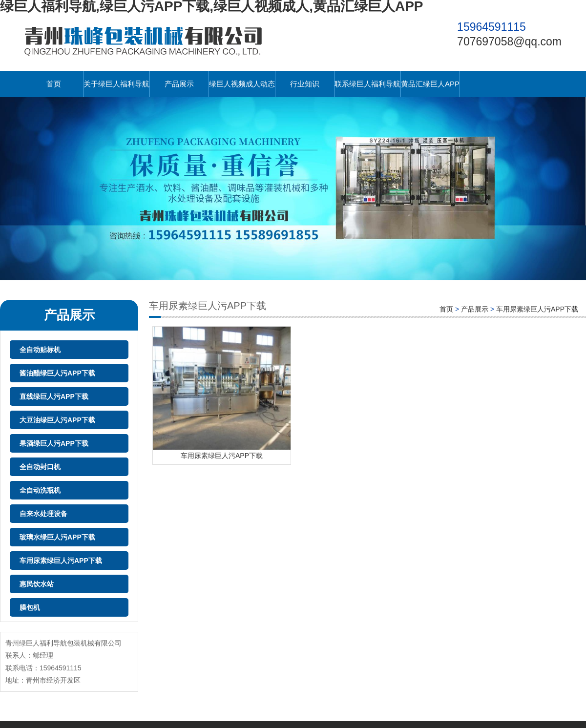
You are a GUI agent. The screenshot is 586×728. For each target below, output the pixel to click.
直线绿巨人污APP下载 (54, 396)
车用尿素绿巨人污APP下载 (61, 561)
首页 (54, 84)
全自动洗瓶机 (40, 490)
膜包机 (30, 607)
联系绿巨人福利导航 (367, 84)
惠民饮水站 (37, 584)
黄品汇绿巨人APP (430, 84)
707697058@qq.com (509, 42)
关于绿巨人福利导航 (116, 84)
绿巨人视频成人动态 (242, 84)
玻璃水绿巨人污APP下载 (57, 537)
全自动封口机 (40, 467)
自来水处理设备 (43, 514)
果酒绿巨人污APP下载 (54, 443)
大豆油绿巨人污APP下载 (57, 420)
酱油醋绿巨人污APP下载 (57, 373)
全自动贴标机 (40, 350)
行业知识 (305, 84)
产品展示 (179, 84)
